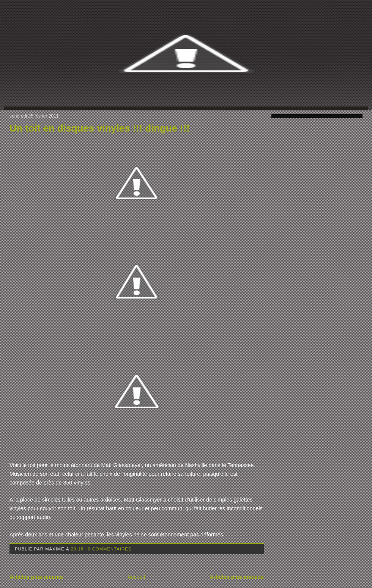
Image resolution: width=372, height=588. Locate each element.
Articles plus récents (36, 577)
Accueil (136, 577)
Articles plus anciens (237, 577)
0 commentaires (110, 549)
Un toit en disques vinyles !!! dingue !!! (100, 128)
